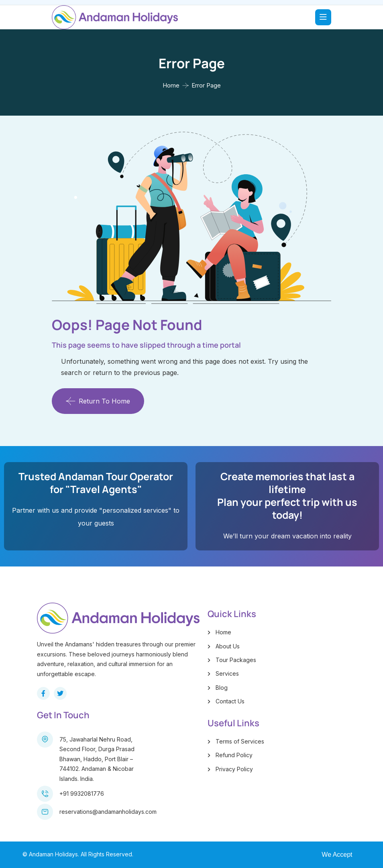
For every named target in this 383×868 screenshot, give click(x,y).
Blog (222, 688)
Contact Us (230, 701)
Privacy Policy (234, 769)
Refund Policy (234, 755)
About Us (228, 646)
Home (171, 85)
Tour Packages (236, 660)
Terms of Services (240, 741)
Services (227, 673)
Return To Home (98, 401)
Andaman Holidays (53, 854)
